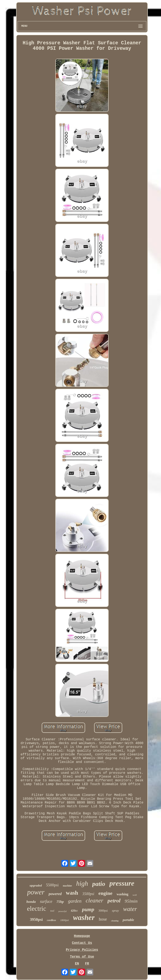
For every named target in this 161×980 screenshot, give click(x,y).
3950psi (36, 919)
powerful (63, 911)
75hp (60, 902)
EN (77, 964)
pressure (122, 883)
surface (46, 901)
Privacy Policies (82, 950)
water (130, 909)
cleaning (115, 921)
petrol (114, 901)
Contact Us (82, 943)
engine (106, 893)
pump (88, 909)
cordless (51, 920)
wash (72, 893)
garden (75, 901)
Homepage (82, 936)
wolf (135, 895)
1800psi (64, 920)
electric (37, 909)
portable (128, 920)
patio (99, 884)
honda (31, 902)
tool (52, 911)
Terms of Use (82, 957)
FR (87, 964)
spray (115, 911)
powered (55, 894)
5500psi (52, 885)
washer (84, 918)
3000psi (103, 911)
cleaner (95, 900)
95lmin (131, 901)
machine (67, 886)
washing (122, 894)
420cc (74, 911)
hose (103, 919)
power (36, 892)
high (82, 883)
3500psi (88, 894)
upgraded (36, 885)
